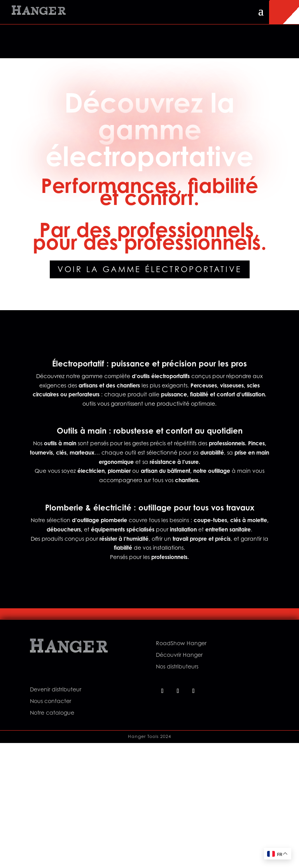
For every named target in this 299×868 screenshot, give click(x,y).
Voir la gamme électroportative (150, 269)
